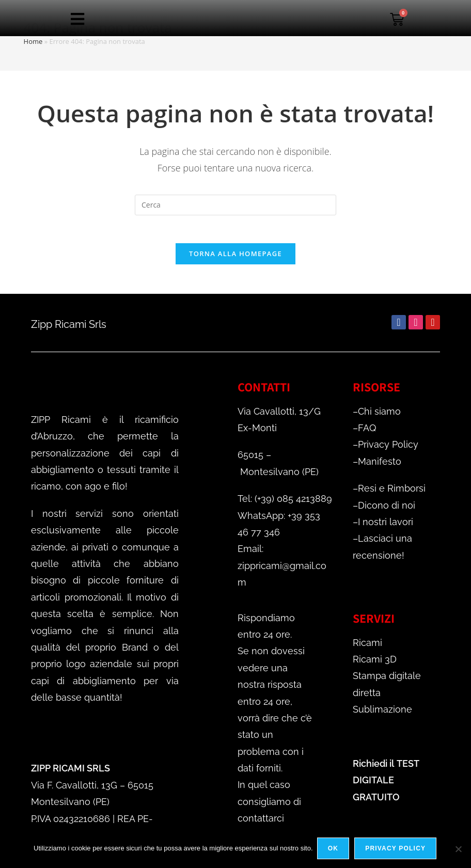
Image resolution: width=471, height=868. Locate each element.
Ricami (367, 646)
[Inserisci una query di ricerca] (235, 205)
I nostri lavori (386, 525)
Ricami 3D (375, 663)
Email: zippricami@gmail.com (282, 569)
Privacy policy (396, 849)
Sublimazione (382, 713)
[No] (458, 849)
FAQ (367, 431)
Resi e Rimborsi (392, 492)
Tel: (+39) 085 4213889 (285, 502)
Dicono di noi (387, 509)
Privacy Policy (388, 448)
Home (33, 41)
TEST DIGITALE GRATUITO (386, 784)
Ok (334, 849)
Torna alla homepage (235, 257)
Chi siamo (379, 415)
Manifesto (380, 465)
